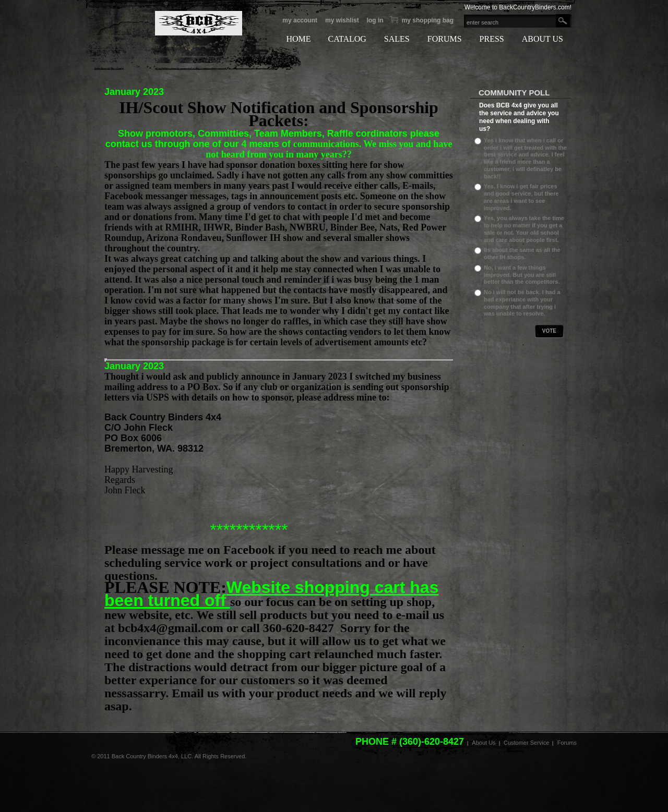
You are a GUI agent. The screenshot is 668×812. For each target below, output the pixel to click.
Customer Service (526, 743)
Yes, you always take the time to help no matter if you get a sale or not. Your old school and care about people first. (524, 229)
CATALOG (347, 39)
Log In (375, 20)
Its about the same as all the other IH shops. (522, 253)
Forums (567, 743)
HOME (298, 39)
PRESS (492, 39)
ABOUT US (542, 39)
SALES (397, 39)
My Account (300, 20)
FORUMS (445, 39)
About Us (484, 743)
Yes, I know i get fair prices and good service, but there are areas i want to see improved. (521, 197)
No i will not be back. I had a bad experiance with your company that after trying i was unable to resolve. (522, 303)
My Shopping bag (428, 20)
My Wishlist (342, 20)
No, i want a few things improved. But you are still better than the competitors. (522, 275)
